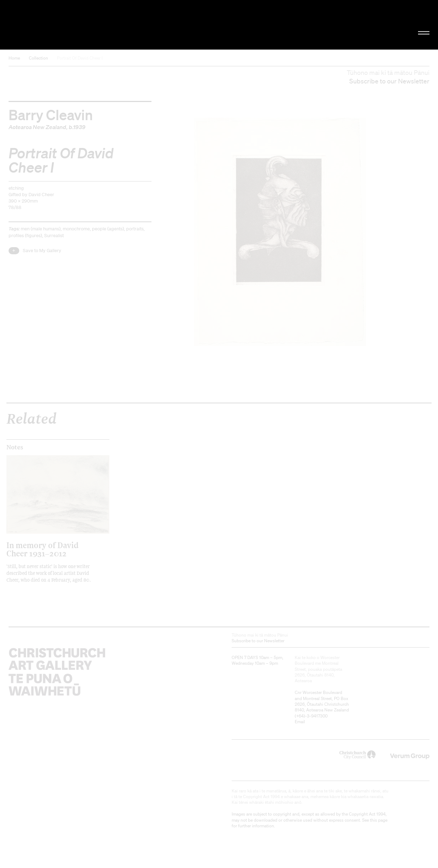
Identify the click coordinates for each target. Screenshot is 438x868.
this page (379, 820)
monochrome (76, 229)
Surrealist (54, 236)
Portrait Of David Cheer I (80, 58)
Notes (15, 447)
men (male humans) (41, 229)
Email (300, 722)
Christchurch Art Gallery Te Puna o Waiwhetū (74, 25)
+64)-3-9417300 (312, 716)
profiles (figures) (25, 236)
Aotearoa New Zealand (37, 127)
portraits (135, 229)
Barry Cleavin (51, 114)
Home (14, 58)
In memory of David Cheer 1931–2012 (42, 549)
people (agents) (108, 229)
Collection (38, 58)
